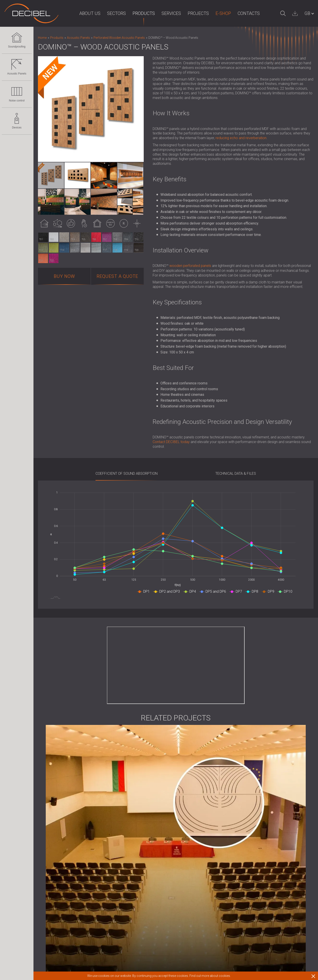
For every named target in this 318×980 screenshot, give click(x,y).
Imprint (139, 824)
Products (135, 13)
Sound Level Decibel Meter (59, 940)
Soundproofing (17, 40)
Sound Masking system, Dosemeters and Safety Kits (79, 946)
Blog (137, 842)
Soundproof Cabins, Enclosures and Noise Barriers (77, 905)
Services (163, 13)
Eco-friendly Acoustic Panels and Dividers (70, 859)
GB (307, 13)
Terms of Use (188, 842)
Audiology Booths (52, 922)
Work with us (188, 865)
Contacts (240, 13)
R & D (137, 847)
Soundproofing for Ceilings (59, 830)
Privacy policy (144, 871)
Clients (138, 876)
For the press (144, 830)
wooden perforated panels (190, 266)
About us (81, 13)
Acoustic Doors (50, 842)
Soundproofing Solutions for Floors (65, 836)
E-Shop (215, 13)
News (138, 853)
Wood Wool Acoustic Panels (60, 882)
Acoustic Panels (17, 67)
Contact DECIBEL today (171, 442)
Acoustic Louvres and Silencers (62, 911)
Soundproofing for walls (57, 824)
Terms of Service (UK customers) (204, 853)
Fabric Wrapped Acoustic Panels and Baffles (73, 871)
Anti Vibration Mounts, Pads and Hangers (70, 917)
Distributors (142, 888)
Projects (190, 13)
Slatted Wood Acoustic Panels (62, 876)
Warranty (185, 836)
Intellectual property (149, 865)
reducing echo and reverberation (241, 138)
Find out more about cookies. (210, 976)
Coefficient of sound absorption (127, 473)
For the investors (146, 836)
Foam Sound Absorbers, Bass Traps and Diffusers (77, 888)
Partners (140, 882)
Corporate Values (147, 859)
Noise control (17, 94)
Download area (190, 859)
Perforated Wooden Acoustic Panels (67, 865)
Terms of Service (191, 847)
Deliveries (185, 830)
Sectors (108, 13)
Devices (17, 121)
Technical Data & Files (236, 473)
